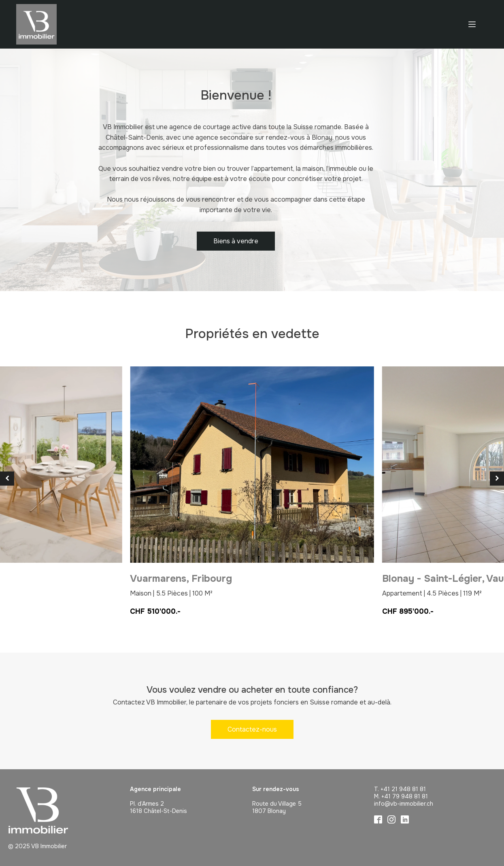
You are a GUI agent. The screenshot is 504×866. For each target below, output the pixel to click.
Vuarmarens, (181, 579)
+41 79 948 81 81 (405, 796)
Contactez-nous (252, 729)
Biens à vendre (236, 241)
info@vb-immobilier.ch (404, 804)
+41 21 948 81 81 (403, 789)
